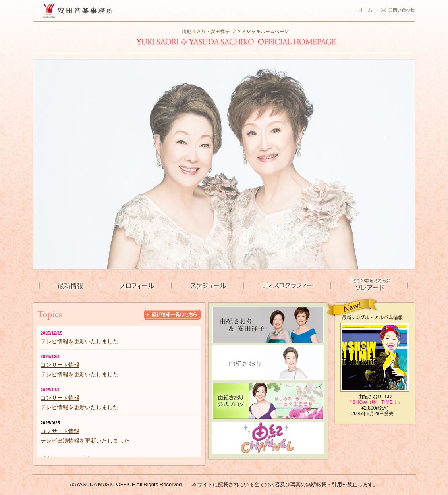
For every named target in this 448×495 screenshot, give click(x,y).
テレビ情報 (54, 341)
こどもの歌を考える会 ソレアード (370, 286)
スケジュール (207, 286)
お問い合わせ (398, 10)
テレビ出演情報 (60, 441)
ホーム (369, 10)
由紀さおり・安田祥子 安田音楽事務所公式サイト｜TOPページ (236, 38)
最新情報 (70, 286)
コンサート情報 (60, 365)
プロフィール (136, 286)
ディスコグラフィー (287, 286)
